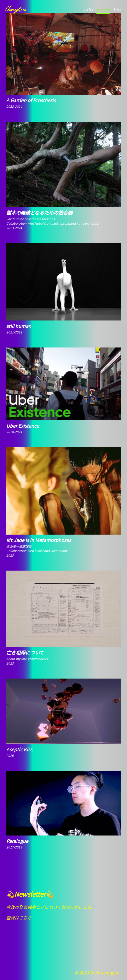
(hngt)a (16, 10)
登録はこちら (19, 918)
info (88, 9)
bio (117, 9)
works (103, 9)
